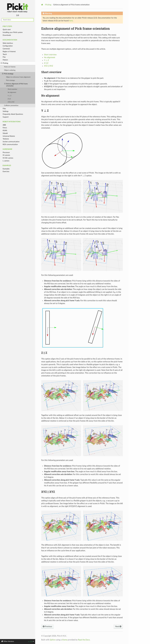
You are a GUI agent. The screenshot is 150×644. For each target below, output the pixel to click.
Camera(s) (6, 49)
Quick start (7, 30)
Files (4, 109)
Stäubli (5, 133)
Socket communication (11, 142)
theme (65, 640)
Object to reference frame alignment (18, 77)
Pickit (18, 8)
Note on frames (10, 67)
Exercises (6, 171)
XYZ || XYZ (11, 102)
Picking (4, 63)
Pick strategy (8, 74)
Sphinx (53, 640)
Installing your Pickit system (13, 32)
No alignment (12, 92)
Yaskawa (6, 139)
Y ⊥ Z (9, 96)
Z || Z (9, 99)
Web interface (8, 43)
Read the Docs (84, 640)
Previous (47, 626)
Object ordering (10, 70)
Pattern (5, 60)
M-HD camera (8, 158)
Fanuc (5, 128)
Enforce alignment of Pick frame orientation (16, 85)
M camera (6, 155)
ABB (4, 125)
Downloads (7, 35)
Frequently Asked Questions (13, 114)
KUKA (5, 130)
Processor (6, 152)
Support (6, 117)
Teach (5, 54)
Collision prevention (11, 105)
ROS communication (10, 144)
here (71, 21)
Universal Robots (9, 136)
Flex (4, 57)
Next (118, 626)
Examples (6, 169)
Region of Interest (9, 52)
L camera (6, 161)
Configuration (8, 46)
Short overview (12, 89)
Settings (6, 111)
